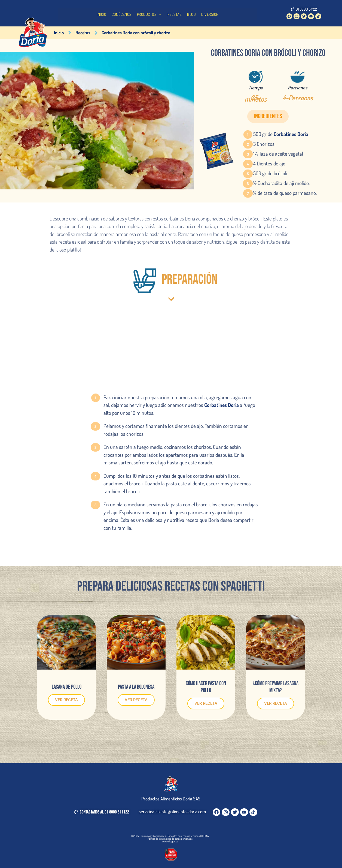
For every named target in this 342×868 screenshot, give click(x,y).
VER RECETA (66, 700)
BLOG (191, 14)
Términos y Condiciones (153, 836)
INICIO (101, 14)
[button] (268, 116)
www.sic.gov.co (170, 841)
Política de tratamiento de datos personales (170, 839)
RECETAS (175, 14)
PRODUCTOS (149, 14)
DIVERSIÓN (210, 14)
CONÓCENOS (122, 14)
